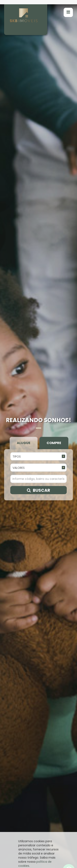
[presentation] (9, 792)
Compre (54, 296)
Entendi (39, 861)
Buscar (38, 343)
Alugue (24, 296)
